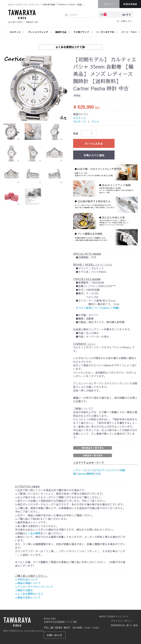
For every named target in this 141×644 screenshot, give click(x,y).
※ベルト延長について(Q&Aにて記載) (98, 308)
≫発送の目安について (28, 597)
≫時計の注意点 (24, 590)
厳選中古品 (61, 32)
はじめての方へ (16, 22)
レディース (80, 470)
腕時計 (91, 474)
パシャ (95, 121)
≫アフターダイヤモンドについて (34, 587)
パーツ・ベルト (129, 32)
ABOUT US (32, 22)
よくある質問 (33, 533)
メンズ (91, 470)
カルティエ (15, 32)
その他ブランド (81, 32)
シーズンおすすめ (105, 32)
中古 (98, 474)
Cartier (81, 474)
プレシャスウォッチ (38, 32)
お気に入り (124, 21)
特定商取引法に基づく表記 (124, 625)
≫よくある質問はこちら (29, 594)
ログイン (109, 4)
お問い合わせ (53, 635)
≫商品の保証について (28, 583)
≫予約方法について (26, 579)
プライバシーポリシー (122, 621)
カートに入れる (94, 144)
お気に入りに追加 (94, 155)
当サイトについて (120, 616)
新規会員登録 (130, 4)
